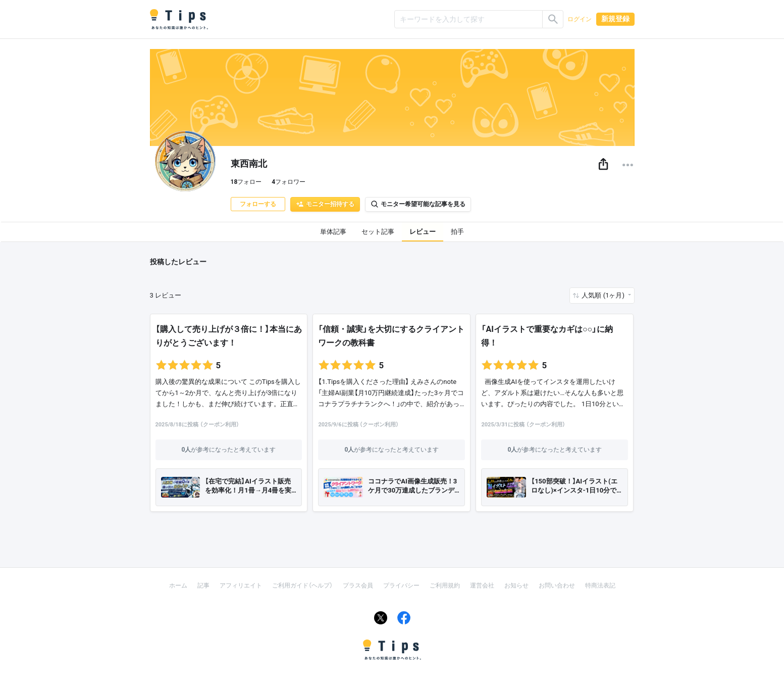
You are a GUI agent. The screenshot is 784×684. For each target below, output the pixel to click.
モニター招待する (325, 204)
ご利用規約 (445, 585)
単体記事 (333, 232)
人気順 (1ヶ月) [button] (604, 295)
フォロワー (289, 182)
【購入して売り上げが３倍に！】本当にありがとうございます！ (229, 336)
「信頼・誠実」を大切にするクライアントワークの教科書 (391, 336)
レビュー (423, 232)
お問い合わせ (557, 585)
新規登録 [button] (615, 19)
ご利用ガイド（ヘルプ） (302, 585)
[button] (603, 165)
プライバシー (401, 585)
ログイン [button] (580, 19)
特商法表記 (600, 585)
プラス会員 (358, 585)
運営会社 (482, 585)
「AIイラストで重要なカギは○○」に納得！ (547, 336)
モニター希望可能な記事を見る (418, 204)
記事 (203, 585)
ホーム (178, 585)
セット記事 (378, 232)
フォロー (246, 182)
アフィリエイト (241, 585)
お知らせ (516, 585)
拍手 (457, 232)
